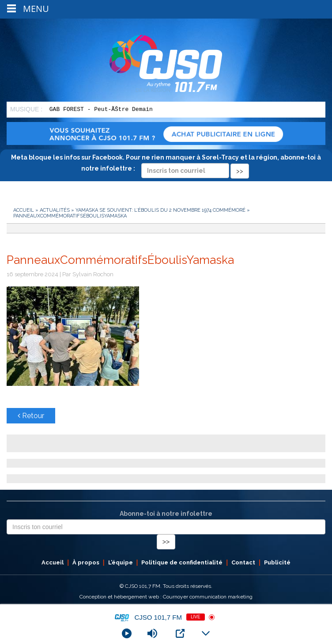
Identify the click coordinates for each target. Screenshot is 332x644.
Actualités (55, 210)
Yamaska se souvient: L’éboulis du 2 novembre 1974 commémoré (160, 210)
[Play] (127, 633)
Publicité (277, 562)
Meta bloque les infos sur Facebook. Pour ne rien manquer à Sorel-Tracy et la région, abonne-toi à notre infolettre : (166, 164)
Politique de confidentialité (182, 562)
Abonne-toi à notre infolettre (166, 514)
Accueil (24, 210)
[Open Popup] (180, 633)
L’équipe (121, 562)
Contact (243, 562)
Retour (31, 416)
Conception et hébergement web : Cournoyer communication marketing (166, 597)
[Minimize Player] (206, 633)
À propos (86, 562)
